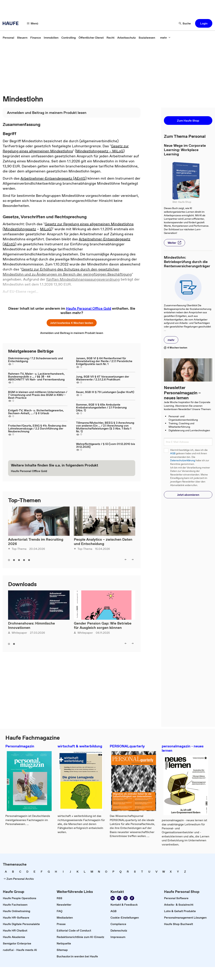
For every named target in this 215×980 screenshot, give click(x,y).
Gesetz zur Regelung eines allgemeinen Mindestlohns (66, 149)
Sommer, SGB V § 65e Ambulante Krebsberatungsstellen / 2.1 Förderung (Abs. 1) (101, 407)
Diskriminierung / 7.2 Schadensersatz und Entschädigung (36, 360)
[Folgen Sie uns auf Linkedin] (113, 898)
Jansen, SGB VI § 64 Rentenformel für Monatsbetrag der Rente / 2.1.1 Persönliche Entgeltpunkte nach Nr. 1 (104, 361)
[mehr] (165, 38)
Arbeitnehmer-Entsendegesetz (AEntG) (54, 178)
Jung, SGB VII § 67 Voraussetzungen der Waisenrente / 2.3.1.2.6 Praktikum (103, 378)
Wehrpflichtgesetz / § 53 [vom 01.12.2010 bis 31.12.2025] (106, 445)
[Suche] (185, 23)
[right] (133, 560)
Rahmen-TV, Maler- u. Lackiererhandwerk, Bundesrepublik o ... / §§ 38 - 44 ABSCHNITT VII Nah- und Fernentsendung (36, 376)
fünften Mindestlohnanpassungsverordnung (83, 279)
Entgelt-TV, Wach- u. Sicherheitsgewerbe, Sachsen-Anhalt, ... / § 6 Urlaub (36, 412)
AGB (173, 453)
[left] (126, 560)
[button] (204, 23)
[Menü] (33, 23)
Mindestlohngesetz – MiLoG (100, 151)
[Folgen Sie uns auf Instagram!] (126, 898)
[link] (8, 38)
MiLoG (46, 229)
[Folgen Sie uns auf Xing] (119, 898)
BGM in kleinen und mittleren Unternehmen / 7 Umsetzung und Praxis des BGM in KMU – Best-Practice (38, 395)
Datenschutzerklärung (183, 460)
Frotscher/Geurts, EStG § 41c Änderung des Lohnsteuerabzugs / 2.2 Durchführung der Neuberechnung (37, 428)
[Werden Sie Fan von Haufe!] (132, 898)
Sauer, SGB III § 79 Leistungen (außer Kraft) (105, 392)
